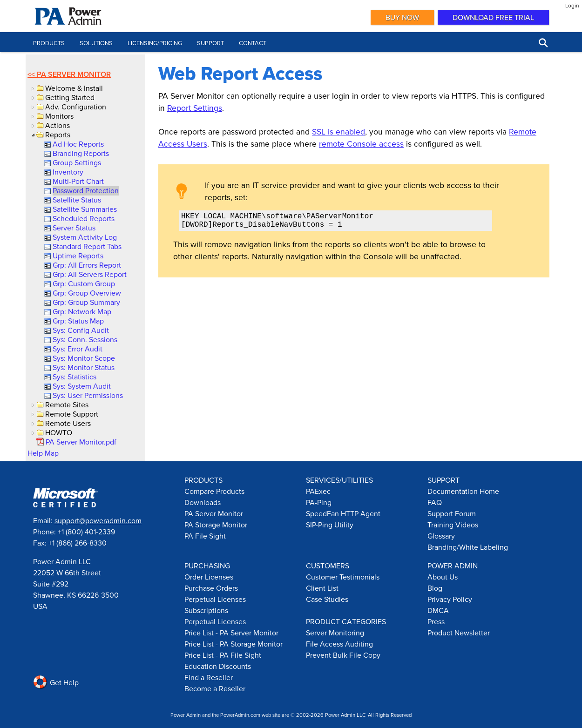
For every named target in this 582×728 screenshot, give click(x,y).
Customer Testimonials (343, 577)
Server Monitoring (335, 633)
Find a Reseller (209, 677)
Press (436, 621)
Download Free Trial (493, 17)
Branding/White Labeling (468, 547)
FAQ (435, 502)
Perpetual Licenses (215, 599)
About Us (443, 577)
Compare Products (214, 491)
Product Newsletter (459, 633)
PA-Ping (319, 502)
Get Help (56, 682)
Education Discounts (218, 666)
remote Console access (361, 144)
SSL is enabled (338, 131)
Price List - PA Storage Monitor (233, 644)
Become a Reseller (215, 688)
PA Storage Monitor (216, 525)
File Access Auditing (339, 644)
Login (572, 5)
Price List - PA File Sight (223, 655)
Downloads (203, 502)
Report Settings (195, 108)
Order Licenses (209, 577)
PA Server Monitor (74, 74)
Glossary (441, 536)
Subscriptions (206, 610)
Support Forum (452, 513)
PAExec (318, 491)
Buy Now (402, 17)
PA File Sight (205, 536)
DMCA (438, 610)
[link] (78, 144)
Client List (322, 588)
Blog (435, 588)
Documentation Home (463, 491)
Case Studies (327, 599)
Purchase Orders (211, 588)
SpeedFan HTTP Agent (343, 513)
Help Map (43, 453)
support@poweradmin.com (98, 520)
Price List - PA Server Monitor (231, 633)
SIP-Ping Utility (330, 525)
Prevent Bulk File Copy (343, 655)
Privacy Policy (450, 599)
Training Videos (453, 525)
